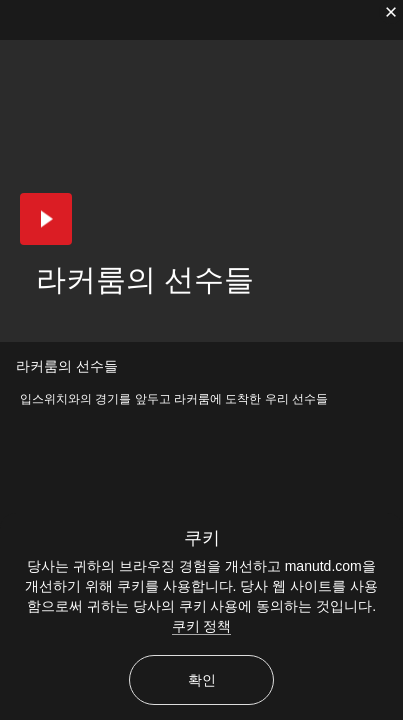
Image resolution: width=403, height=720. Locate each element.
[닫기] (391, 12)
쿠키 (202, 538)
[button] (46, 219)
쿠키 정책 (202, 626)
